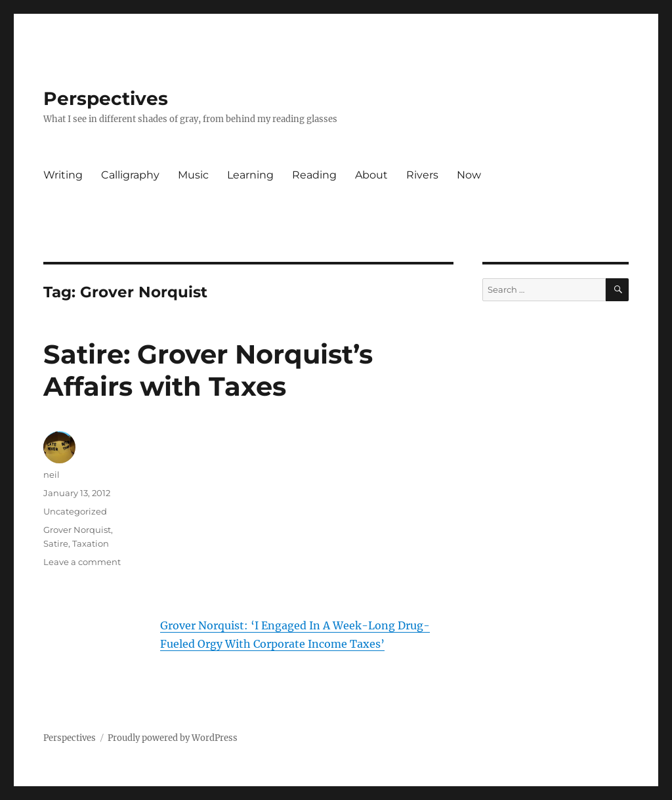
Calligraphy (130, 175)
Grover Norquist (77, 530)
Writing (63, 175)
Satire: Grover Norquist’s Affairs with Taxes (208, 370)
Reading (314, 175)
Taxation (91, 543)
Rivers (422, 175)
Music (193, 175)
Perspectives (106, 98)
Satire (56, 543)
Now (469, 175)
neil (52, 474)
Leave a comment (82, 562)
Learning (250, 175)
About (371, 175)
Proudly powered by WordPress (173, 738)
